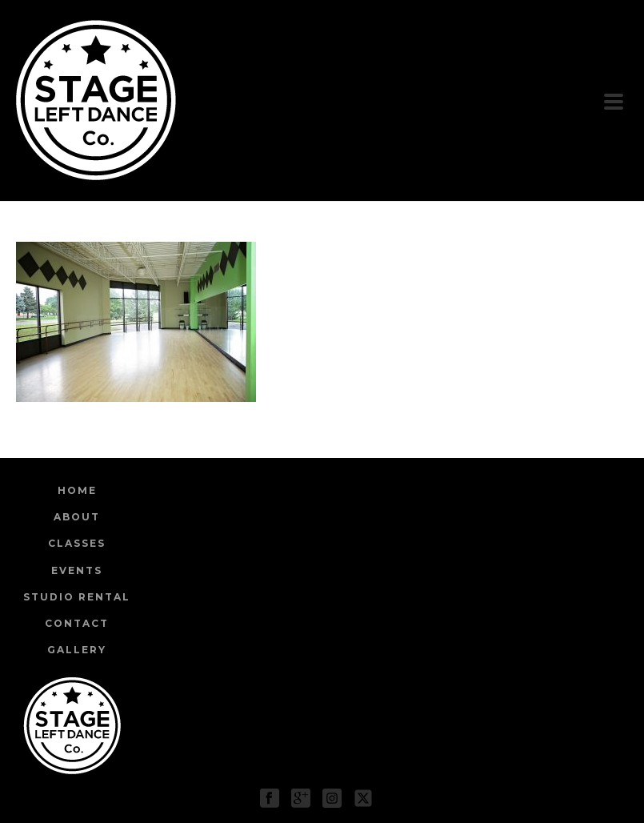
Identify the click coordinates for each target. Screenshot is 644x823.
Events (77, 570)
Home (77, 490)
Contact (77, 623)
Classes (77, 543)
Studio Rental (77, 597)
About (77, 517)
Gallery (77, 650)
